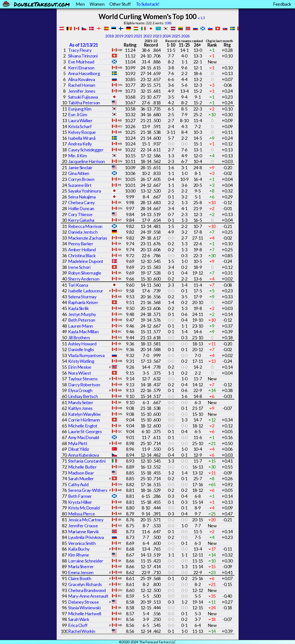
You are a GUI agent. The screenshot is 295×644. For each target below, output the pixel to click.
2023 (157, 36)
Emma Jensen (81, 572)
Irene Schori (79, 267)
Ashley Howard (82, 344)
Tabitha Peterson (84, 103)
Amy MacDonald (84, 437)
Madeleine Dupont (86, 261)
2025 (176, 36)
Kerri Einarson (81, 68)
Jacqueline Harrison (86, 161)
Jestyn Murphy (82, 314)
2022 (147, 36)
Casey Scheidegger (86, 150)
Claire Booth (80, 578)
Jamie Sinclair (80, 168)
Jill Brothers (79, 337)
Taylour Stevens (83, 379)
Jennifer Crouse (83, 526)
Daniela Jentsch (83, 232)
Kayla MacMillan (83, 332)
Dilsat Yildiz (79, 449)
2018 (109, 36)
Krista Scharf (80, 126)
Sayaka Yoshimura (85, 191)
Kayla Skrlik (78, 308)
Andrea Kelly (80, 144)
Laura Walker (80, 120)
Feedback (282, 4)
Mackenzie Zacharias (87, 238)
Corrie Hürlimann (84, 420)
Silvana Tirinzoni (83, 56)
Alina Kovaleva (81, 79)
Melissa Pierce (81, 514)
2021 (138, 36)
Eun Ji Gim (77, 114)
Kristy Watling (81, 361)
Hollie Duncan (81, 208)
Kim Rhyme (78, 555)
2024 (167, 36)
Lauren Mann (81, 326)
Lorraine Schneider (86, 561)
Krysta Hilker (80, 502)
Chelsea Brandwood (87, 590)
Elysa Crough (80, 390)
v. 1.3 (201, 18)
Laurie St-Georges (85, 431)
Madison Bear (81, 473)
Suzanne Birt (80, 185)
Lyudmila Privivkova (86, 537)
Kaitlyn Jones (80, 408)
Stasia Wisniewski (84, 608)
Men (80, 4)
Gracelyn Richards (85, 584)
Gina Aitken (79, 173)
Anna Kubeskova (83, 455)
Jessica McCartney (86, 520)
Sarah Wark (79, 619)
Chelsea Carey (81, 202)
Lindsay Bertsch (83, 396)
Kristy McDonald (84, 508)
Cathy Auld (78, 484)
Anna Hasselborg (84, 73)
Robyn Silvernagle (85, 273)
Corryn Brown (81, 179)
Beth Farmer (80, 496)
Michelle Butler (82, 467)
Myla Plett (78, 443)
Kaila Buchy (79, 549)
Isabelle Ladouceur (86, 291)
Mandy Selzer (81, 402)
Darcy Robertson (84, 385)
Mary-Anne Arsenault (88, 596)
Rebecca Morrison (85, 226)
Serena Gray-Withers (88, 490)
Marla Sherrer (81, 566)
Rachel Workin (82, 631)
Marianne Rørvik (83, 532)
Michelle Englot (83, 426)
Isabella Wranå (82, 138)
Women (97, 4)
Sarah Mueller (81, 478)
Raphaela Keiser (83, 302)
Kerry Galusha (81, 220)
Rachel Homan (82, 85)
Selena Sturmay (82, 297)
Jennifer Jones (82, 91)
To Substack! (148, 4)
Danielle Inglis (81, 349)
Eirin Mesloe (80, 367)
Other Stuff (120, 4)
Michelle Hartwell (85, 614)
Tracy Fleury (80, 50)
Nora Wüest (79, 373)
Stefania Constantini (87, 461)
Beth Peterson (82, 320)
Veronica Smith (82, 543)
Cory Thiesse (80, 214)
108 (168, 23)
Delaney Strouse (83, 602)
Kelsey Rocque (82, 132)
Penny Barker (81, 244)
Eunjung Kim (80, 109)
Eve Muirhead (81, 62)
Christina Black (82, 255)
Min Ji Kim (77, 156)
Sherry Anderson (84, 279)
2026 (185, 36)
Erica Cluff (78, 625)
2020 (128, 36)
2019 (119, 36)
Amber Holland (82, 250)
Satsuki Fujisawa (83, 97)
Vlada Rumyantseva (86, 355)
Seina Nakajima (82, 197)
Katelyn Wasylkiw (84, 414)
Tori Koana (78, 285)
